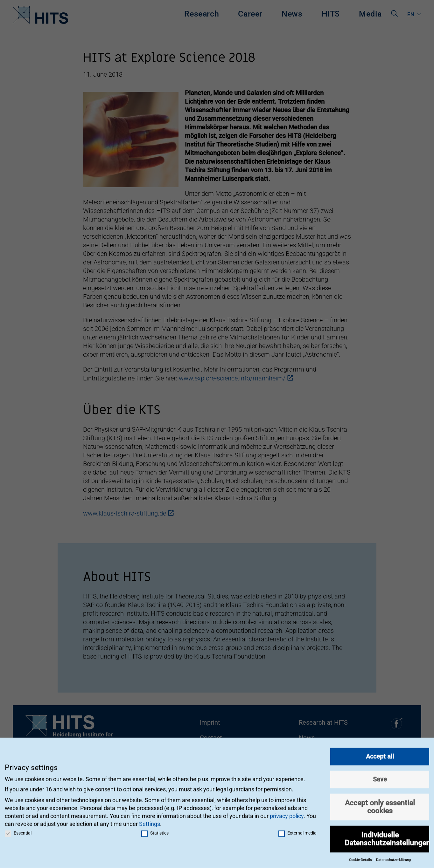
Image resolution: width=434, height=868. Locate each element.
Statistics (155, 830)
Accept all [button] (380, 754)
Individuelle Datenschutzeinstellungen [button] (387, 836)
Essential (18, 830)
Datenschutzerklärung (393, 857)
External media (297, 830)
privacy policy (287, 813)
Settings (150, 821)
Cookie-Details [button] (361, 857)
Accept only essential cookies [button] (380, 804)
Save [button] (380, 777)
